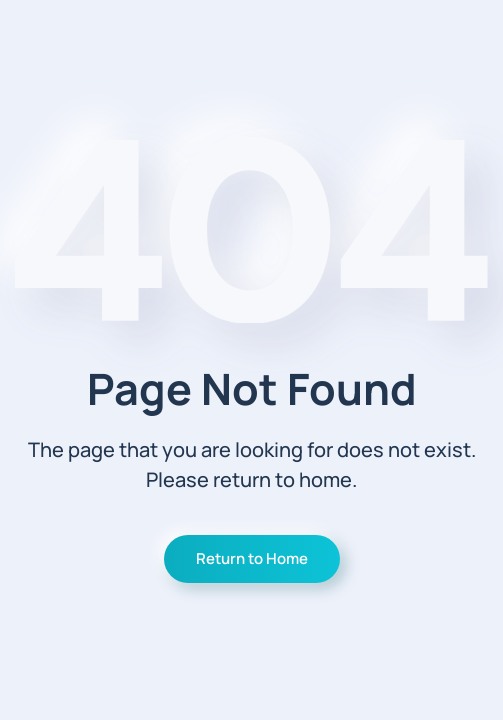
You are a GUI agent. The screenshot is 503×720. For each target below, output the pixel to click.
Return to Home (252, 558)
